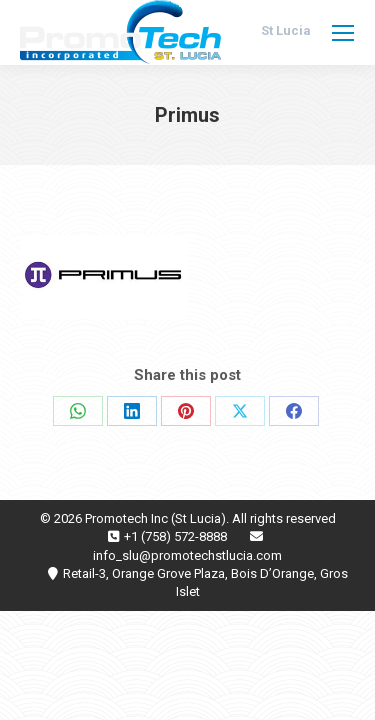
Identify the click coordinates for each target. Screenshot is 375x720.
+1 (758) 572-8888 (175, 536)
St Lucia (286, 30)
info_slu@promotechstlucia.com (187, 555)
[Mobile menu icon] (343, 33)
